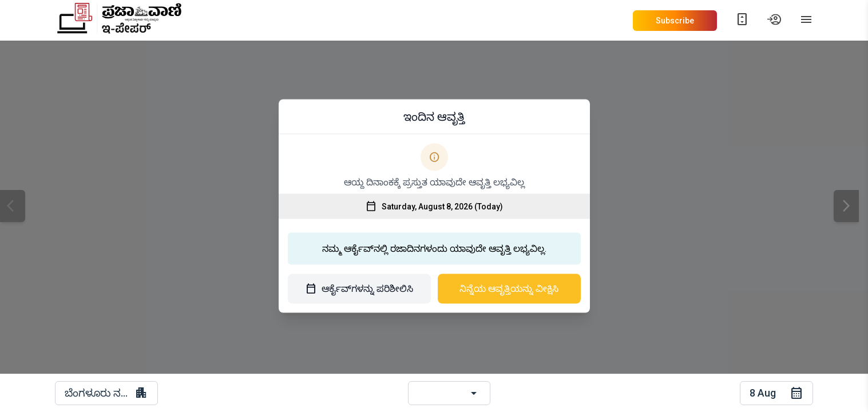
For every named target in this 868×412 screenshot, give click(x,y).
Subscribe (675, 21)
